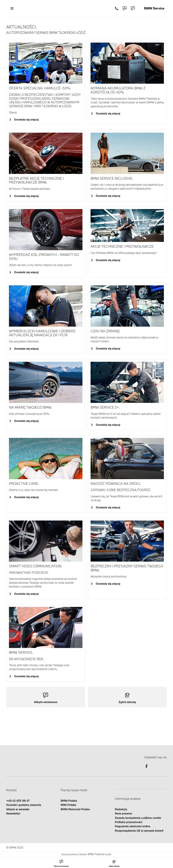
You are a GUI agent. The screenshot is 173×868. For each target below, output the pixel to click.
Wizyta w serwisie (18, 809)
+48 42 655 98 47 (18, 801)
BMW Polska (69, 801)
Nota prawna (123, 813)
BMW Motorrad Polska (75, 809)
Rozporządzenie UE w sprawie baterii (139, 831)
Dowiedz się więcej (26, 119)
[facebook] (146, 769)
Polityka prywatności (129, 822)
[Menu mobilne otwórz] (12, 8)
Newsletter (13, 813)
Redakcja (121, 809)
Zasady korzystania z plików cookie (138, 818)
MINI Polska (68, 805)
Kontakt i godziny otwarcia (24, 805)
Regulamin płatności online (133, 826)
